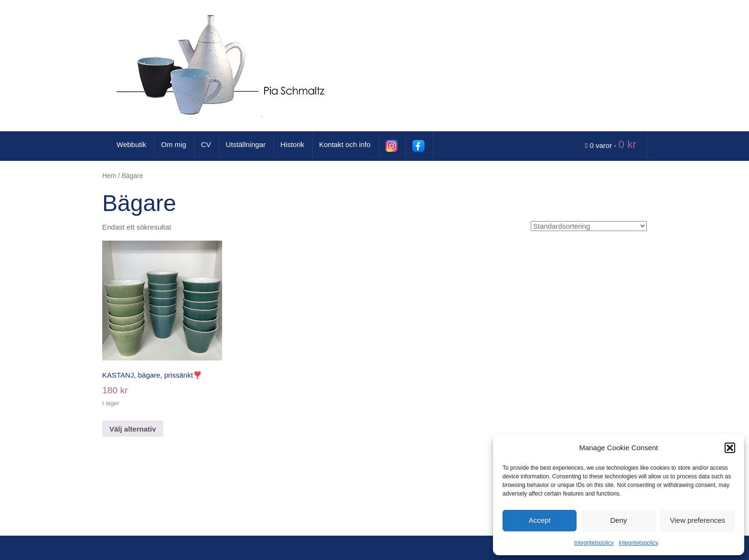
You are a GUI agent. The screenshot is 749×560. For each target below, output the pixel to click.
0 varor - (612, 144)
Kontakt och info (345, 144)
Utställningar (246, 144)
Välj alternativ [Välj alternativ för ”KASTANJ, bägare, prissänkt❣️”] (133, 429)
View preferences (698, 520)
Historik (292, 144)
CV (206, 144)
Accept (540, 520)
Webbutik (131, 144)
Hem (109, 176)
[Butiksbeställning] (589, 226)
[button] (730, 448)
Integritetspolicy (594, 543)
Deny (618, 520)
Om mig (174, 144)
